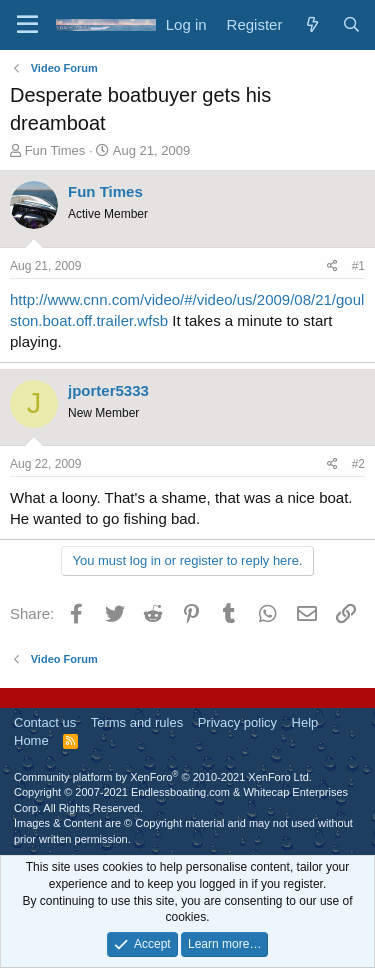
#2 (358, 464)
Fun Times (55, 150)
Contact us (45, 722)
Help (305, 722)
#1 (358, 266)
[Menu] (27, 25)
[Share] (332, 266)
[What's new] (311, 24)
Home (31, 740)
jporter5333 (108, 390)
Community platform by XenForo (163, 777)
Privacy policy (237, 722)
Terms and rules (137, 722)
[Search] (351, 24)
